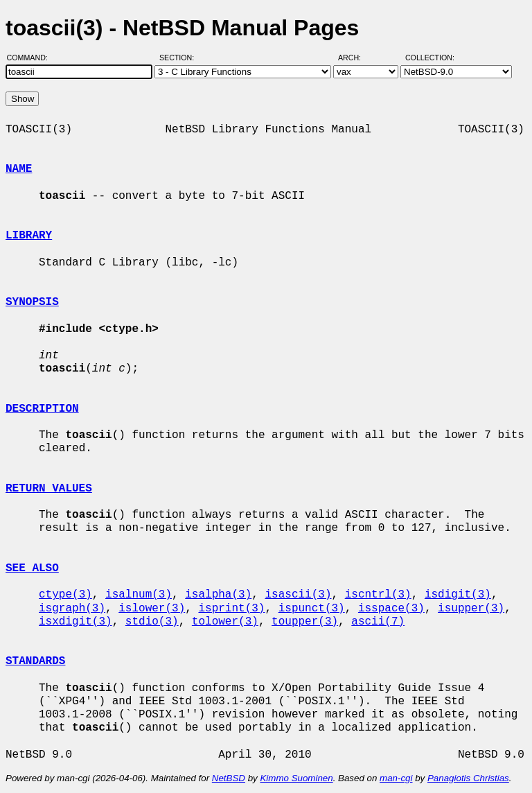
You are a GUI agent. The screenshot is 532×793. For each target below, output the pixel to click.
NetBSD (229, 778)
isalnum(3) (139, 595)
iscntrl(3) (378, 595)
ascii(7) (378, 622)
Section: (180, 58)
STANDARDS (35, 661)
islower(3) (152, 609)
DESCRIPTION (42, 409)
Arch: (356, 58)
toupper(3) (305, 622)
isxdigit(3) (76, 622)
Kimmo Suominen (296, 778)
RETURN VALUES (49, 489)
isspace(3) (391, 609)
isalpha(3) (218, 595)
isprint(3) (231, 609)
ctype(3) (65, 595)
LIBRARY (29, 236)
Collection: (430, 58)
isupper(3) (471, 609)
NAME (19, 169)
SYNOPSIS (32, 302)
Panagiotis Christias (468, 778)
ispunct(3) (312, 609)
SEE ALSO (32, 568)
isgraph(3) (72, 609)
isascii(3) (298, 595)
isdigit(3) (458, 595)
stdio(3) (152, 622)
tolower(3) (225, 622)
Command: (32, 58)
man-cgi (396, 778)
